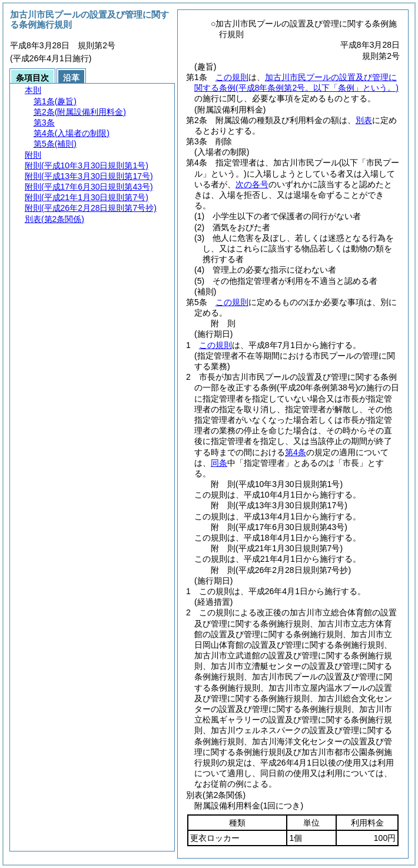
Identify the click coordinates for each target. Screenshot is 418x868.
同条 (219, 463)
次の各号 (252, 184)
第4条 (296, 452)
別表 (364, 120)
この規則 (232, 77)
